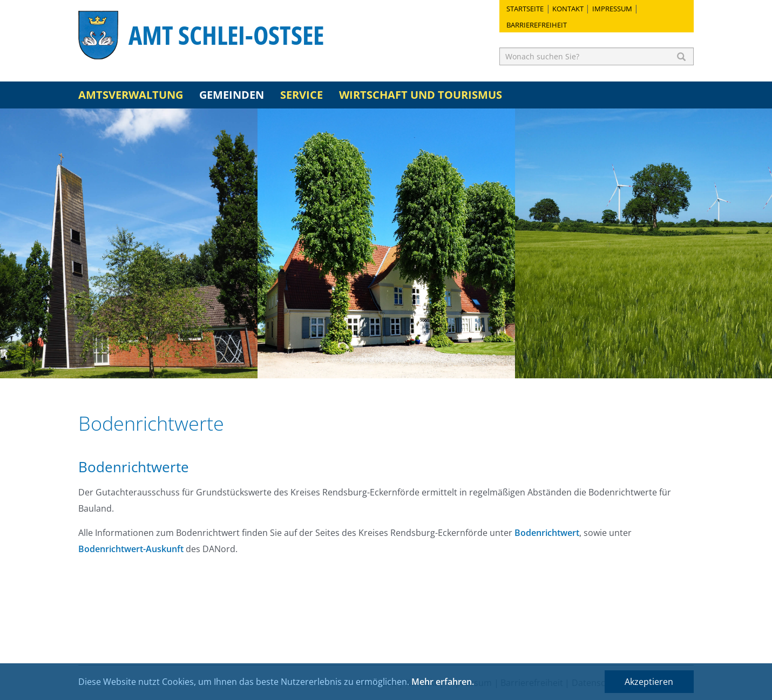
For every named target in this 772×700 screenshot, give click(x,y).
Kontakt (568, 9)
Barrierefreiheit (537, 25)
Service (302, 95)
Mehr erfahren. (443, 682)
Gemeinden (232, 95)
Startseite (525, 9)
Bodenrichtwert (547, 533)
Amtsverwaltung (131, 95)
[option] (129, 243)
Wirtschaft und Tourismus (421, 95)
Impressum (612, 9)
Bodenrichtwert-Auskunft (131, 549)
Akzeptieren (649, 682)
